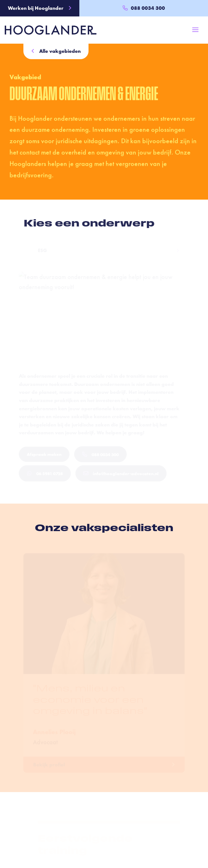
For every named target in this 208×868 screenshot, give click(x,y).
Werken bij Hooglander (40, 8)
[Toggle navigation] (195, 30)
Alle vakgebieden (56, 51)
